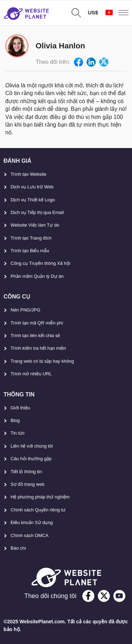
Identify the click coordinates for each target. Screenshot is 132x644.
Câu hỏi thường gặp (31, 459)
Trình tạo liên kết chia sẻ (35, 336)
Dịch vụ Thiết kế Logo (33, 200)
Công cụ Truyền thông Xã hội (40, 263)
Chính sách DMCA (30, 535)
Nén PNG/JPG (26, 310)
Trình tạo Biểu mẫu (30, 251)
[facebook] (88, 596)
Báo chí (18, 548)
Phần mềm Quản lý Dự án (37, 276)
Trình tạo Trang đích (31, 238)
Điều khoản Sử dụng (32, 522)
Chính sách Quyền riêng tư (38, 510)
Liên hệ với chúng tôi (32, 446)
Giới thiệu (20, 408)
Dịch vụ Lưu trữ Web (32, 187)
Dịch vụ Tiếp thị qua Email (37, 212)
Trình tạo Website (29, 174)
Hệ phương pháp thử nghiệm (40, 497)
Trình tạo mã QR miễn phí (37, 323)
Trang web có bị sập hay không (42, 361)
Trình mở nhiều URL (31, 374)
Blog (15, 420)
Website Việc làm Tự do (35, 225)
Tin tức (18, 433)
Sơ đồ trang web (27, 484)
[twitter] (104, 596)
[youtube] (119, 596)
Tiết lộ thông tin (26, 472)
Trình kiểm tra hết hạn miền (38, 348)
